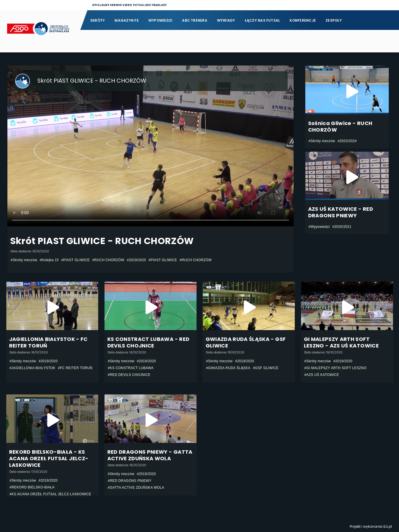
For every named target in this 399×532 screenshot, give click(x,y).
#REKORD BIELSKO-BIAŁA (32, 487)
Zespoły (334, 20)
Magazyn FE (126, 20)
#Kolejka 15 (49, 260)
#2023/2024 (347, 141)
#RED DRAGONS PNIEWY (130, 481)
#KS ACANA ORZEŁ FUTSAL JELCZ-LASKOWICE (51, 494)
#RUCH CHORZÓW (108, 260)
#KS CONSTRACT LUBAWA (131, 368)
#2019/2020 (137, 260)
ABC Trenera (195, 20)
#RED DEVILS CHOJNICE (129, 375)
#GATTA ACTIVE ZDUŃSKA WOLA (136, 488)
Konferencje (303, 20)
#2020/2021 (342, 227)
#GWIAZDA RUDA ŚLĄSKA (228, 368)
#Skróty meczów (24, 260)
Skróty (98, 20)
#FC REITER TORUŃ (75, 368)
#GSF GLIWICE (266, 368)
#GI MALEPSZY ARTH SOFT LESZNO (335, 368)
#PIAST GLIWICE (75, 260)
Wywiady (226, 20)
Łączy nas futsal (263, 20)
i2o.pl (387, 526)
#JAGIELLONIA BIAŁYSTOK (33, 368)
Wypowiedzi (160, 20)
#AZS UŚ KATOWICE (322, 375)
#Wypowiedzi (319, 227)
